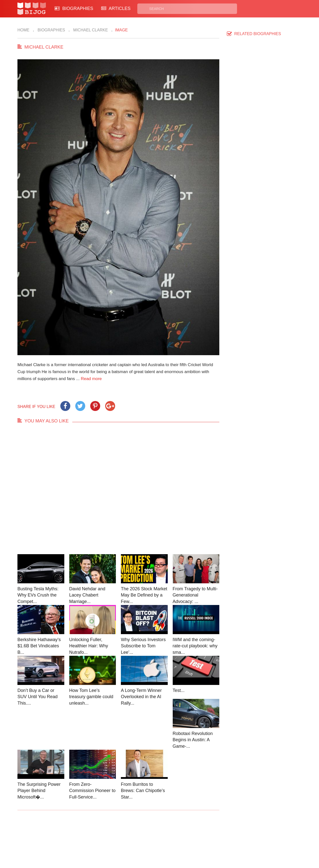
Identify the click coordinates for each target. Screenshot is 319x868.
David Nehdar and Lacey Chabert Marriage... (87, 595)
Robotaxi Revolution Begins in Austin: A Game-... (193, 740)
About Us (100, 842)
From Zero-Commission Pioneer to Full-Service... (92, 791)
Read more (91, 379)
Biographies (51, 30)
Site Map (137, 842)
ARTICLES (116, 8)
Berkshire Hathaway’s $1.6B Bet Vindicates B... (39, 646)
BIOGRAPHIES (74, 8)
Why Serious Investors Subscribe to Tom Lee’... (143, 646)
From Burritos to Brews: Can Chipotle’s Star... (143, 791)
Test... (179, 690)
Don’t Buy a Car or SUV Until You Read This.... (38, 697)
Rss (208, 837)
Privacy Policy (179, 837)
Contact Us (102, 837)
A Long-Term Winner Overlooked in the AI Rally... (141, 697)
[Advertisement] (118, 494)
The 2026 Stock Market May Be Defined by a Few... (144, 595)
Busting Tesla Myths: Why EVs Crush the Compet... (38, 595)
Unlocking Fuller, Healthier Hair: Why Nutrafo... (89, 646)
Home (23, 30)
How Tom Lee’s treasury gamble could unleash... (91, 697)
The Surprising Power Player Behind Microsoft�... (39, 791)
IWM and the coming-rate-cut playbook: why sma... (195, 646)
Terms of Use (178, 842)
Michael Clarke (90, 30)
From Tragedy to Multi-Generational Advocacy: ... (195, 595)
